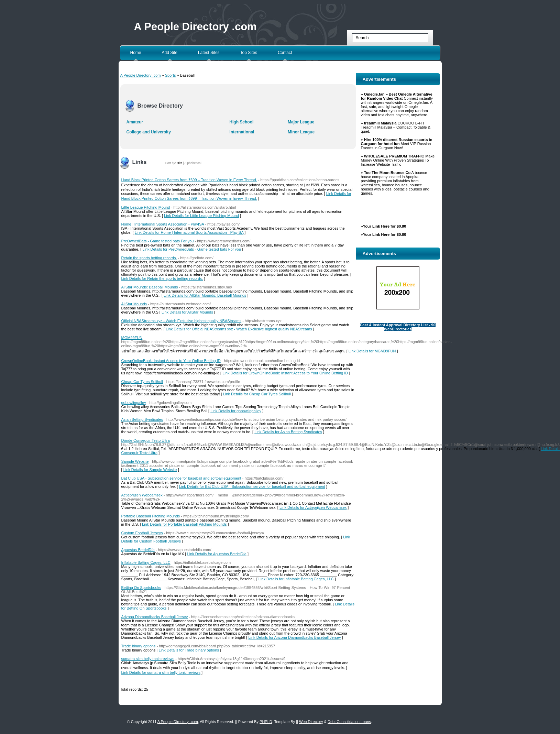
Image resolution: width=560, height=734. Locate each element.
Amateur (135, 122)
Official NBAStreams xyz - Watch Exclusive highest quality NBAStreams (182, 321)
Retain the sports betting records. (149, 258)
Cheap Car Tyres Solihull (142, 382)
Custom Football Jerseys (142, 533)
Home (136, 53)
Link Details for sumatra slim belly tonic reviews (161, 672)
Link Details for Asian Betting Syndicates (288, 432)
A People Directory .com (195, 27)
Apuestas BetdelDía (138, 550)
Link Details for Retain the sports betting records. (162, 278)
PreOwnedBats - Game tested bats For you (158, 241)
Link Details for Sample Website (150, 470)
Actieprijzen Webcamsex (142, 495)
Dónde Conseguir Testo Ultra (146, 440)
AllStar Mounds (134, 304)
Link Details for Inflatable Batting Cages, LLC (296, 579)
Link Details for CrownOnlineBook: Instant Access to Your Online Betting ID (285, 373)
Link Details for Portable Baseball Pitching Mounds (184, 524)
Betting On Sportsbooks (141, 588)
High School (241, 122)
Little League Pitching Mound (146, 207)
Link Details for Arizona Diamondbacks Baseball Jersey (294, 637)
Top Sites (249, 53)
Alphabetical (193, 163)
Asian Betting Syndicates (142, 419)
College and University (149, 132)
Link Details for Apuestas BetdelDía (217, 554)
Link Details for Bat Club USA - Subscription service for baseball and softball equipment (252, 486)
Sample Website (135, 461)
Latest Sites (209, 53)
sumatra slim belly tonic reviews (148, 659)
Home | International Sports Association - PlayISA (163, 224)
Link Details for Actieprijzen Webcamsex (313, 507)
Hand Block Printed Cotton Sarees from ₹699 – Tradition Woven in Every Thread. (189, 180)
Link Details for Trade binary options (189, 650)
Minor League (301, 132)
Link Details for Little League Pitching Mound (201, 216)
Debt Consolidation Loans (349, 722)
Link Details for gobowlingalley (236, 411)
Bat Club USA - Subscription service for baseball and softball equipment (181, 478)
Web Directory (311, 722)
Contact (285, 53)
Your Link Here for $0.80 (385, 226)
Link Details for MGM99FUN (372, 351)
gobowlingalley (134, 403)
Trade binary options (139, 646)
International (242, 132)
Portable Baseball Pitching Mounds (151, 516)
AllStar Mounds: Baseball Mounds (150, 287)
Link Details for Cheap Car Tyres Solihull (257, 394)
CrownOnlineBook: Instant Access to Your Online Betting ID (171, 361)
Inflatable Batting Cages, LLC (146, 562)
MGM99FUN (132, 338)
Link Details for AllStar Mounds (187, 312)
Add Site (170, 53)
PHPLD (266, 722)
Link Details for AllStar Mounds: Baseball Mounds (205, 295)
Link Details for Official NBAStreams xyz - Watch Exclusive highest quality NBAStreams (239, 329)
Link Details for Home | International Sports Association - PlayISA (189, 232)
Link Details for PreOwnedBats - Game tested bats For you (192, 249)
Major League (301, 122)
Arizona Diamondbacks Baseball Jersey (155, 617)
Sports (171, 75)
